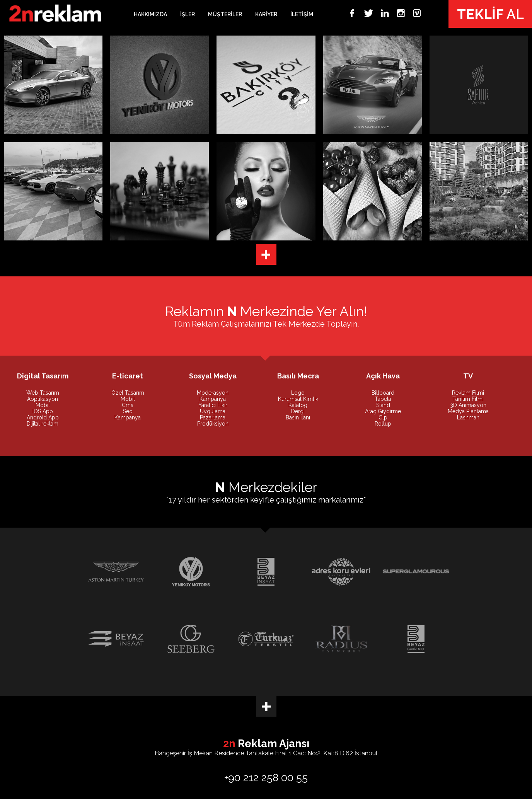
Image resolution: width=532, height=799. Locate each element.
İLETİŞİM (302, 14)
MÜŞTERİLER (225, 14)
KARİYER (266, 14)
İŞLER (188, 14)
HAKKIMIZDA (150, 14)
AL (490, 14)
